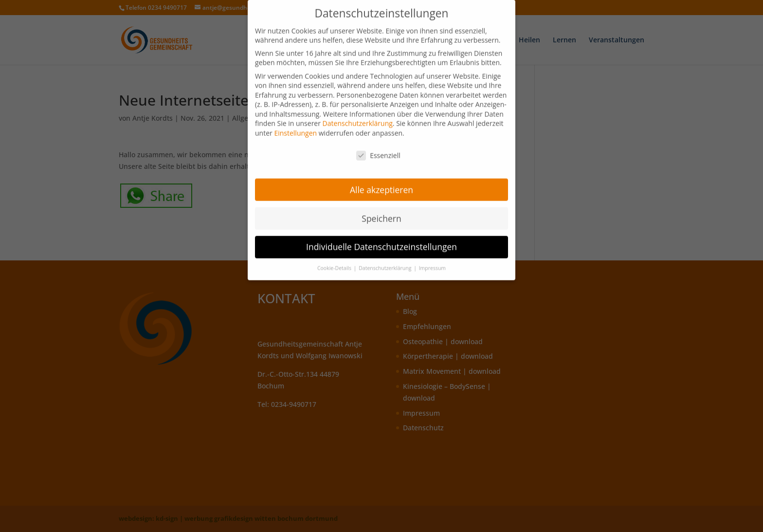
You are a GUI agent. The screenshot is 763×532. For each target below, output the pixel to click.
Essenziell (378, 151)
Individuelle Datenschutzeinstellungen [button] (381, 242)
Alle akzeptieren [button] (381, 185)
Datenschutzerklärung (358, 119)
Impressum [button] (432, 264)
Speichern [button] (381, 214)
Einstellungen (295, 129)
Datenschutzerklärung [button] (386, 264)
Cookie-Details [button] (335, 264)
